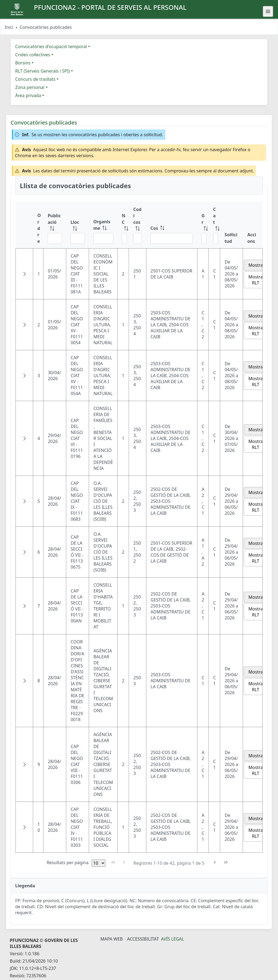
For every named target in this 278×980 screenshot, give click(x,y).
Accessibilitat (143, 939)
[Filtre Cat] (216, 238)
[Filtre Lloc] (78, 238)
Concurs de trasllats (35, 79)
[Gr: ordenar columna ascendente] (203, 225)
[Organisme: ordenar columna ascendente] (103, 225)
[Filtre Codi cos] (138, 238)
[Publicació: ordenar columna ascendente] (55, 225)
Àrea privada (28, 95)
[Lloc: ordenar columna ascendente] (78, 225)
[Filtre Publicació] (55, 238)
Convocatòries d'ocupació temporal (51, 46)
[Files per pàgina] (99, 863)
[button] (24, 274)
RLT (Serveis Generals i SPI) (42, 71)
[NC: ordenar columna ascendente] (123, 225)
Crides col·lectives (33, 55)
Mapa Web (112, 939)
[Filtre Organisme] (103, 238)
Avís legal (173, 939)
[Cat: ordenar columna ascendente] (214, 225)
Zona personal (30, 87)
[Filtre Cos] (172, 238)
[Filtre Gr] (204, 238)
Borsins (23, 63)
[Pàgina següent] (215, 862)
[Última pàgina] (226, 862)
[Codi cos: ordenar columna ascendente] (138, 225)
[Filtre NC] (124, 238)
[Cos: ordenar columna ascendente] (172, 225)
